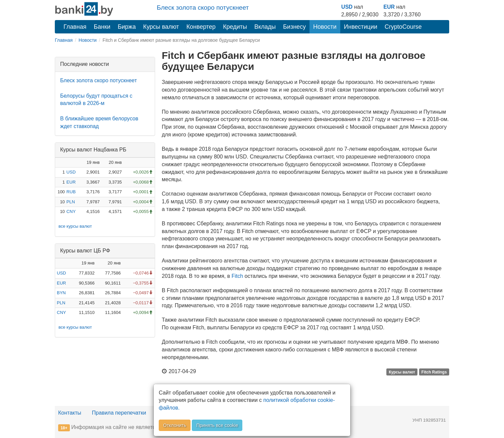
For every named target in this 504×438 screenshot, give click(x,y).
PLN (71, 202)
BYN (61, 293)
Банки (102, 27)
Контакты (70, 413)
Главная (75, 27)
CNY (71, 211)
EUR (389, 7)
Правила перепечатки (119, 413)
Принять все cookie (217, 425)
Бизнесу (294, 27)
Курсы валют (161, 27)
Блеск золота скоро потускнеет (203, 8)
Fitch (237, 276)
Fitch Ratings (434, 372)
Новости (325, 27)
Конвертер (201, 27)
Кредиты (235, 27)
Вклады (265, 27)
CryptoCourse (403, 27)
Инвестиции (361, 27)
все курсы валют (75, 226)
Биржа (127, 27)
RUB (71, 192)
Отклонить (175, 425)
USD (347, 7)
